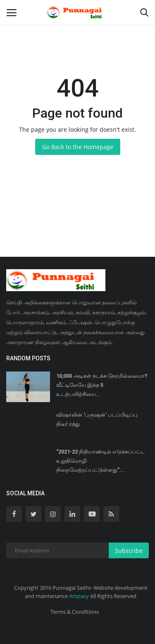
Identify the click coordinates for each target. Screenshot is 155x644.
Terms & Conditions (75, 612)
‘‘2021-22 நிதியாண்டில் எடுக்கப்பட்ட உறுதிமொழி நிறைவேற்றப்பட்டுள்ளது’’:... (100, 461)
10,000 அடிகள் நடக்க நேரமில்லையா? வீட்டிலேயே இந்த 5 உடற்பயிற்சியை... (102, 385)
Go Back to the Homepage (78, 147)
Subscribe (129, 551)
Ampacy (79, 596)
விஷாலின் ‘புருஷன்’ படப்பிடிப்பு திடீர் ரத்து (97, 419)
